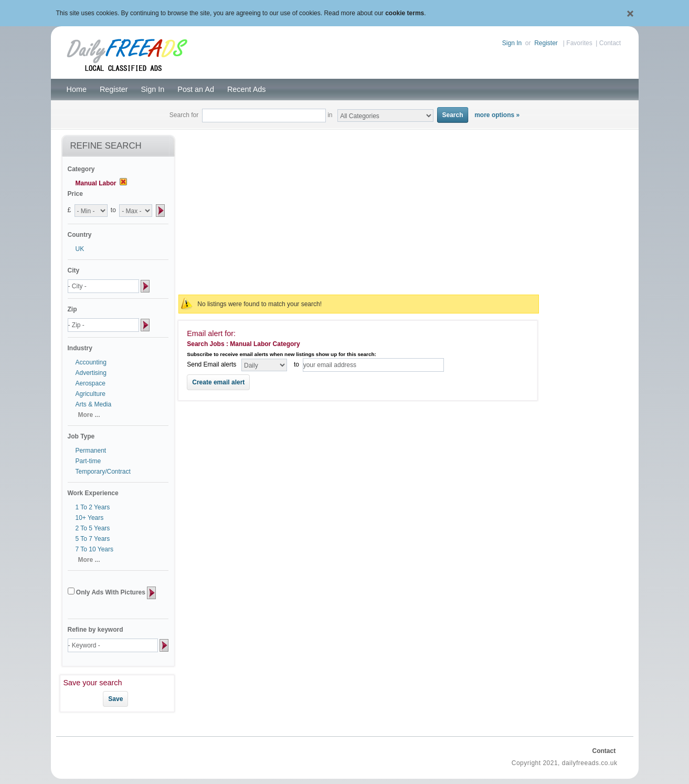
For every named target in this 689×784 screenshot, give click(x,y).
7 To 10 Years (95, 549)
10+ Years (90, 518)
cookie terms (405, 13)
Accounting (91, 362)
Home (77, 89)
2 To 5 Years (93, 528)
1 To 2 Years (93, 507)
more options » (497, 115)
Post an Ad (196, 89)
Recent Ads (247, 89)
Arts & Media (94, 404)
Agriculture (91, 394)
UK (80, 249)
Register (546, 43)
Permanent (91, 451)
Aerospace (91, 383)
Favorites (579, 43)
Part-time (88, 461)
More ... (89, 415)
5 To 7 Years (93, 539)
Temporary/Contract (103, 472)
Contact (610, 43)
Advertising (91, 373)
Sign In (512, 43)
